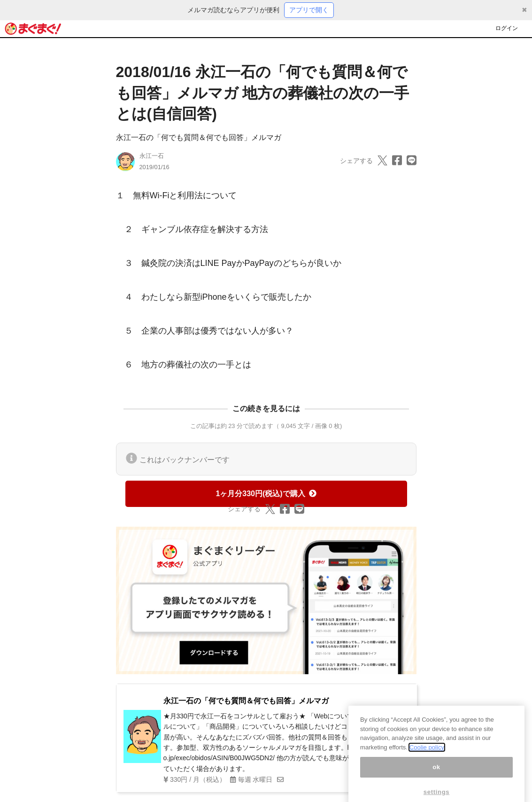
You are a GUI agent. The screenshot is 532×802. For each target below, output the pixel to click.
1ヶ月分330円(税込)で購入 (266, 494)
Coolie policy (427, 754)
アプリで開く (309, 10)
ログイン (507, 28)
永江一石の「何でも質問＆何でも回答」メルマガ (199, 137)
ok (436, 774)
